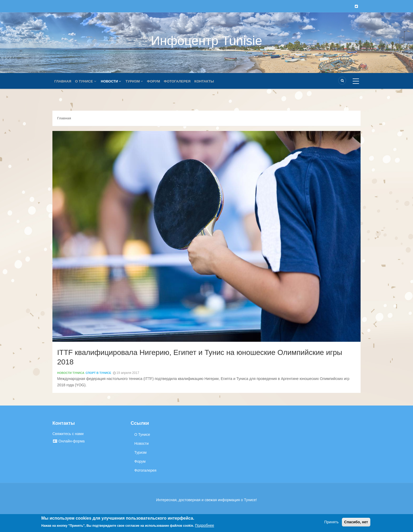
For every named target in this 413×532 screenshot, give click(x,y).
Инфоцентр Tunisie (206, 41)
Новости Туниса (71, 373)
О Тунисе (87, 81)
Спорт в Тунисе (98, 373)
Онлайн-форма (68, 441)
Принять (331, 522)
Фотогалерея (182, 81)
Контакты (210, 81)
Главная (63, 81)
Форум (157, 81)
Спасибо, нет (356, 522)
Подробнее (205, 525)
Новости (113, 81)
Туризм (137, 81)
